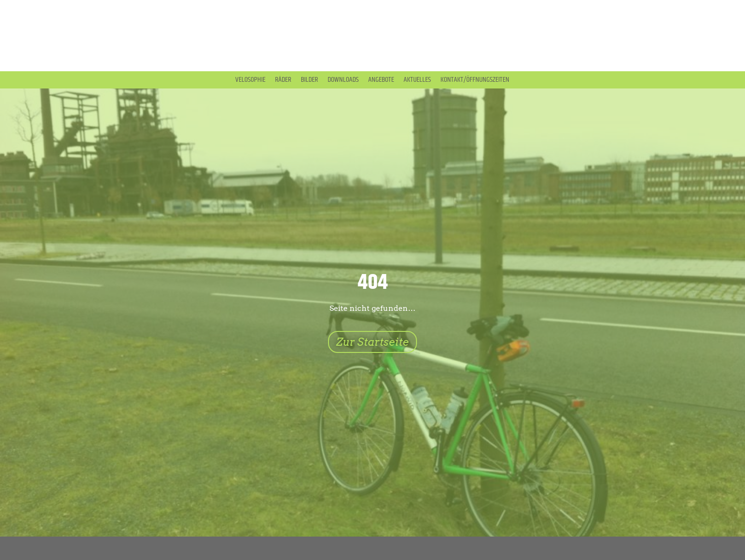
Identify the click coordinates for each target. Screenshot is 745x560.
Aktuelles (417, 80)
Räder (283, 80)
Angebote (381, 80)
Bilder (309, 80)
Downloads (343, 80)
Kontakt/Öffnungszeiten (475, 80)
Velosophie (250, 80)
